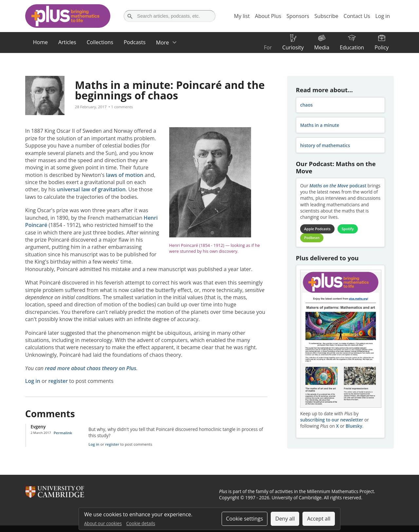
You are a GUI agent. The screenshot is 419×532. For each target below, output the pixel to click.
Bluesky (354, 426)
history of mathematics (325, 145)
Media (322, 47)
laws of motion (125, 175)
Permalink (63, 433)
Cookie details (141, 523)
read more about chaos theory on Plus (91, 368)
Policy (382, 47)
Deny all (285, 519)
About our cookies (103, 523)
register (58, 381)
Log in (33, 381)
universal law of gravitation (91, 189)
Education (352, 47)
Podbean (312, 238)
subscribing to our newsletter (332, 420)
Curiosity (293, 47)
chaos (306, 105)
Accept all (319, 519)
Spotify (348, 229)
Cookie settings (244, 519)
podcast (338, 186)
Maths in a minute (320, 125)
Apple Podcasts (317, 229)
